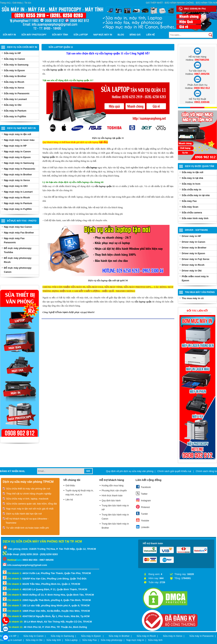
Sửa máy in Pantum (15, 111)
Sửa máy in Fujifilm (15, 116)
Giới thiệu (17, 3)
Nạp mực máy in (103, 35)
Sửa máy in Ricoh (14, 82)
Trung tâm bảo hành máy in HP (115, 508)
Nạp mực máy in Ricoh (17, 198)
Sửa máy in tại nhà (192, 178)
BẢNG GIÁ (135, 35)
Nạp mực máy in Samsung (19, 163)
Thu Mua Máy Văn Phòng (200, 292)
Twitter (142, 493)
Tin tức (28, 3)
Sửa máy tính (60, 35)
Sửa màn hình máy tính (195, 218)
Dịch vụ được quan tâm (199, 166)
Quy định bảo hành (111, 501)
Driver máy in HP (191, 236)
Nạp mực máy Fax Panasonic (14, 240)
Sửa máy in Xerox (14, 88)
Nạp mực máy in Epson (17, 157)
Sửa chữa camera (192, 213)
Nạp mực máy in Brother (18, 174)
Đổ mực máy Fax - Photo (22, 221)
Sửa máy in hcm (191, 184)
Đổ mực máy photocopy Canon (18, 270)
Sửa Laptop (81, 35)
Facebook (143, 487)
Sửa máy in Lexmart (15, 99)
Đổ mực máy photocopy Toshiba (18, 250)
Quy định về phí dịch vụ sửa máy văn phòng (130, 471)
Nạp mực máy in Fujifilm (18, 209)
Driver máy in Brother (194, 248)
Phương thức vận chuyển (114, 491)
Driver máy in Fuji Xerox (196, 259)
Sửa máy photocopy (34, 35)
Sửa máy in (9, 35)
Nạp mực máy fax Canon (18, 227)
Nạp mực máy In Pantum (18, 203)
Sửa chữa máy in (191, 190)
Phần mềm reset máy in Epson (195, 278)
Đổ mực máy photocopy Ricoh (18, 260)
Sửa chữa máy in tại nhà (196, 195)
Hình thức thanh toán (112, 496)
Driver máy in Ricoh (193, 265)
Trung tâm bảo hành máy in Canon (115, 517)
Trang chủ (5, 3)
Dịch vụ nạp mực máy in (21, 128)
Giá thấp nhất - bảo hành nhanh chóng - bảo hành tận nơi (181, 3)
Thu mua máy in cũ (193, 298)
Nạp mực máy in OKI (16, 186)
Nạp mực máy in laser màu (19, 140)
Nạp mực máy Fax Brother (19, 233)
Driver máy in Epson (193, 253)
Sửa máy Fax (189, 201)
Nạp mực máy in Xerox (17, 180)
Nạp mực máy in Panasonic (20, 169)
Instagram (143, 500)
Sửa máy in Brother (15, 76)
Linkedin (142, 527)
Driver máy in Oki (192, 271)
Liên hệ (150, 35)
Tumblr (142, 513)
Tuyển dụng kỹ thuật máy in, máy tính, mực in (79, 493)
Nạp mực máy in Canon (17, 151)
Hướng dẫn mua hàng (112, 486)
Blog (121, 35)
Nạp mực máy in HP (15, 146)
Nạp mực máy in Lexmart (18, 192)
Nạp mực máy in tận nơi (18, 134)
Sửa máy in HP (12, 53)
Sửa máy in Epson (14, 70)
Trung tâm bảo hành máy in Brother (115, 526)
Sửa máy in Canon (14, 59)
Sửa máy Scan (190, 207)
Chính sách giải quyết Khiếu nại (175, 471)
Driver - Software (196, 230)
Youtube (142, 520)
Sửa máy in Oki (13, 105)
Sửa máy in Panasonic (17, 93)
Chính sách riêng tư (206, 471)
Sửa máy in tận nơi (193, 172)
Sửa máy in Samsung (16, 65)
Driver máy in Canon (193, 242)
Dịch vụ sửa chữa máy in (22, 47)
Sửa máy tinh (155, 640)
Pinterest (143, 507)
